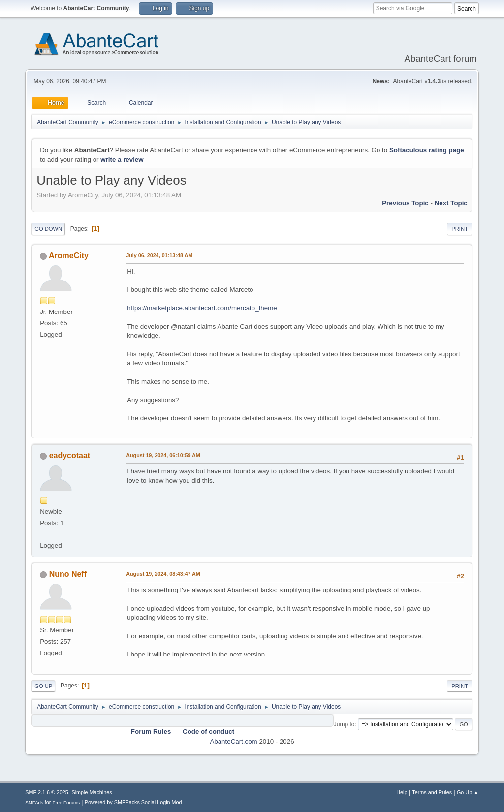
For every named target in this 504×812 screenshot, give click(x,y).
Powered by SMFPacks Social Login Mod (133, 802)
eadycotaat (70, 455)
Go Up (43, 686)
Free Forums (66, 802)
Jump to (344, 724)
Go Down (48, 229)
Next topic (451, 203)
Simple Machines (92, 792)
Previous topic (405, 203)
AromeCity (69, 256)
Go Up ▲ (468, 792)
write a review (122, 160)
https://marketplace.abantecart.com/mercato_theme (202, 308)
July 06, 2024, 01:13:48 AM (159, 255)
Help (402, 792)
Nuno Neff (68, 574)
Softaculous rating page (427, 150)
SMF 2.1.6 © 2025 (47, 792)
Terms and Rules (432, 792)
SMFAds (34, 802)
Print (460, 229)
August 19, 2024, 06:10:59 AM (163, 455)
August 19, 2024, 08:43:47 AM (163, 574)
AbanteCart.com (233, 741)
